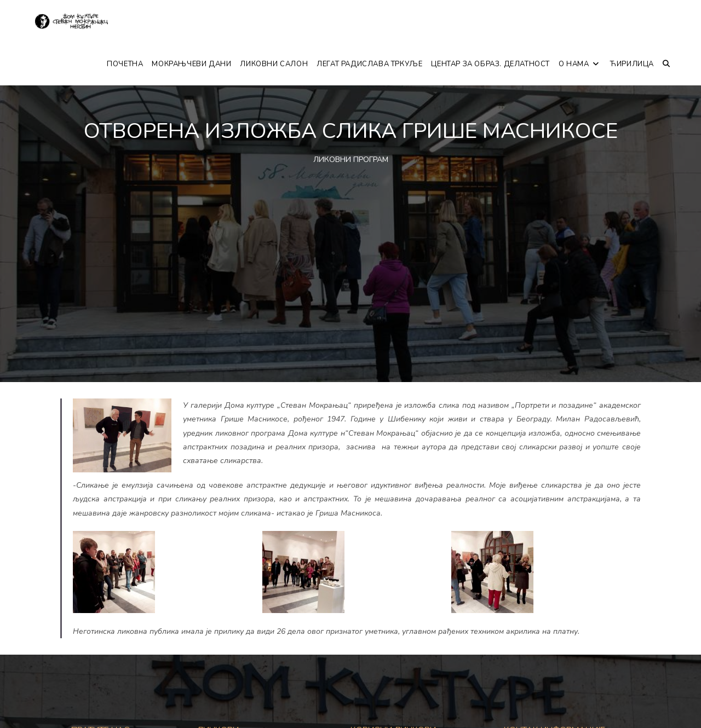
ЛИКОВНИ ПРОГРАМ (351, 160)
